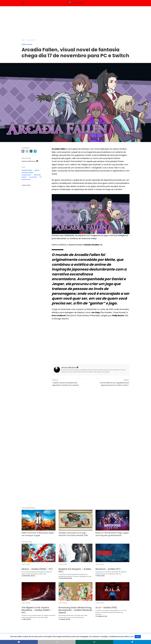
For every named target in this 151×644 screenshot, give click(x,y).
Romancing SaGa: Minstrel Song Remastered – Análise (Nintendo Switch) (75, 610)
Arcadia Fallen (27, 170)
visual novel (26, 179)
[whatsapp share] (31, 151)
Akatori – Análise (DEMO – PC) (37, 569)
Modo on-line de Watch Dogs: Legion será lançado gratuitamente (112, 534)
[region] (76, 21)
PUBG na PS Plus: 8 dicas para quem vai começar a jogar (38, 534)
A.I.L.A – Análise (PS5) (106, 608)
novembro (33, 177)
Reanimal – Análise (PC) (108, 569)
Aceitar (138, 637)
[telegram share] (35, 151)
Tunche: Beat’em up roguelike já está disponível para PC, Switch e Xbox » (114, 384)
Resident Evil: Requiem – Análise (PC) (75, 570)
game (37, 170)
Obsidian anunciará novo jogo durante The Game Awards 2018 (73, 534)
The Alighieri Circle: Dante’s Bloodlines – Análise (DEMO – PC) (37, 610)
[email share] (27, 151)
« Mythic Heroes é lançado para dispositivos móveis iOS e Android (65, 384)
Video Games (31, 40)
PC (41, 177)
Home (23, 40)
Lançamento (26, 175)
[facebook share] (23, 151)
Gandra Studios (27, 172)
